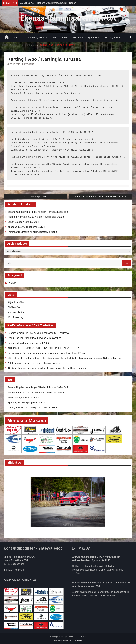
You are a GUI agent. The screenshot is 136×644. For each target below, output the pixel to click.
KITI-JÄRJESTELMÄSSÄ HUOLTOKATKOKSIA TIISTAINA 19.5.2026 (44, 348)
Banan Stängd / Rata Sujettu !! (23, 222)
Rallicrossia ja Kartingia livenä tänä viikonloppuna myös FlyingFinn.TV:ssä (46, 353)
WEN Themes (76, 640)
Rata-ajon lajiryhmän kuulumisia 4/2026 (28, 343)
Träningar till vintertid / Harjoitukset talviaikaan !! (32, 232)
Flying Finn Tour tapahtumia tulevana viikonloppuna (34, 338)
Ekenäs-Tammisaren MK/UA (68, 18)
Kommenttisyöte (16, 312)
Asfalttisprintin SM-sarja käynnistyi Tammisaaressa (34, 363)
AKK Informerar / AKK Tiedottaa (32, 325)
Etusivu (18, 37)
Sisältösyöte (14, 307)
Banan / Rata (60, 37)
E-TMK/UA (29, 64)
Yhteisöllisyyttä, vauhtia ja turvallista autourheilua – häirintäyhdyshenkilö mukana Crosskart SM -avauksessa (64, 358)
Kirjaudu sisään (16, 302)
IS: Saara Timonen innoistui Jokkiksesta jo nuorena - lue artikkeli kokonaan (47, 368)
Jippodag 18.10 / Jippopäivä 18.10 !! (26, 227)
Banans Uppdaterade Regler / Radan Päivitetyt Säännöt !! (38, 212)
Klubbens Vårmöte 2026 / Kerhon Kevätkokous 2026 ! (36, 217)
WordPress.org (15, 317)
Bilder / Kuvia (113, 37)
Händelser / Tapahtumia (86, 37)
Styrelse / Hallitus (38, 37)
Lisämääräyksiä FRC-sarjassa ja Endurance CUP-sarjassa (38, 333)
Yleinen (12, 283)
